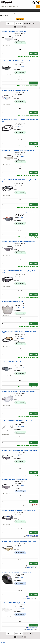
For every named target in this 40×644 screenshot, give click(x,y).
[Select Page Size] (19, 23)
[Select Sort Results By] (10, 23)
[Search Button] (38, 6)
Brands (6, 13)
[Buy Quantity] (15, 54)
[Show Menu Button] (2, 10)
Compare (18, 40)
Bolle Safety (21, 37)
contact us (29, 506)
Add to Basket (34, 54)
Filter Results (20, 19)
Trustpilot (2, 643)
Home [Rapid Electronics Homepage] (2, 13)
